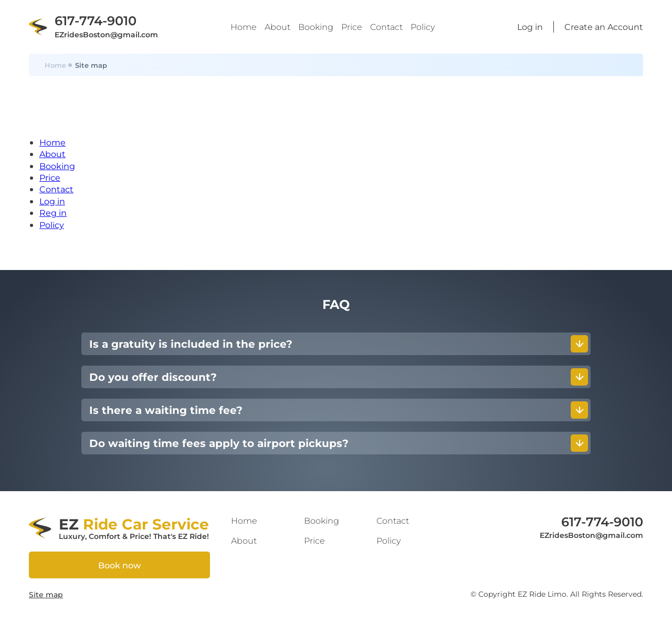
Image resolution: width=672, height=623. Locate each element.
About (277, 27)
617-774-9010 (96, 20)
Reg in (53, 212)
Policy (423, 27)
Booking (316, 27)
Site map (46, 594)
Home (244, 27)
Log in (52, 201)
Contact (386, 27)
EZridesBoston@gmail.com (106, 34)
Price (352, 27)
